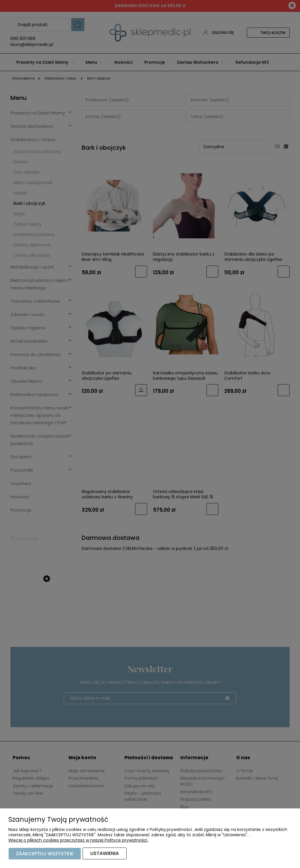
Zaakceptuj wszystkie (45, 854)
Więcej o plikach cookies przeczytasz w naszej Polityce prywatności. (78, 840)
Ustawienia (105, 854)
